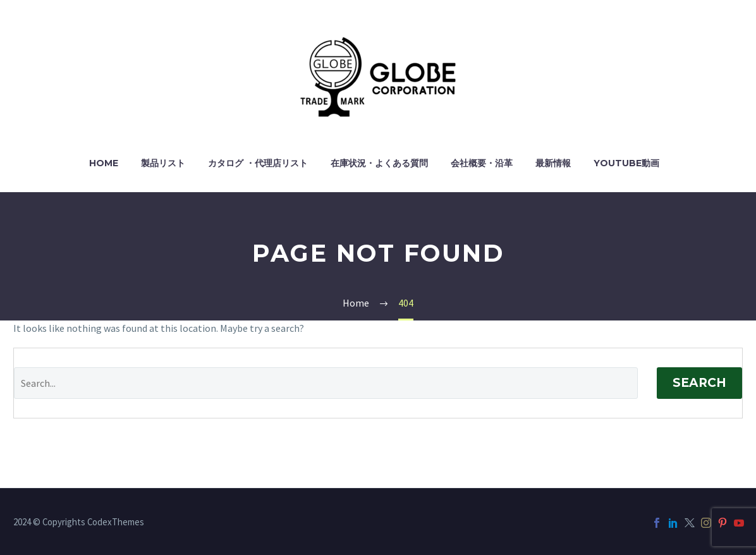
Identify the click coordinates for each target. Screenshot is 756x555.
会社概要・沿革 (482, 163)
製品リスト (163, 163)
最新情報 (553, 163)
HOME (104, 163)
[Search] (326, 383)
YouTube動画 (626, 163)
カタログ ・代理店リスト (258, 163)
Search (699, 383)
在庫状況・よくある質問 (379, 163)
